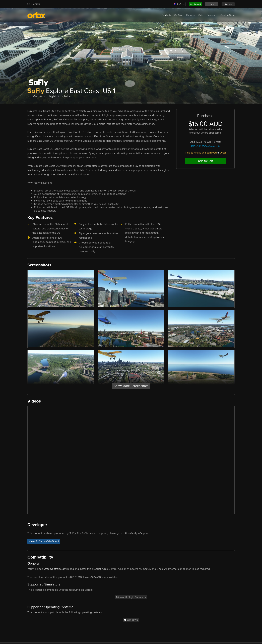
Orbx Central (51, 569)
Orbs (201, 15)
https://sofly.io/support (137, 533)
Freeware (212, 15)
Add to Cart (205, 161)
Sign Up (228, 4)
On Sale (178, 15)
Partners (191, 15)
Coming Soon (227, 15)
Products (166, 15)
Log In (212, 4)
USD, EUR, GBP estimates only (205, 146)
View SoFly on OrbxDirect (44, 541)
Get (195, 4)
